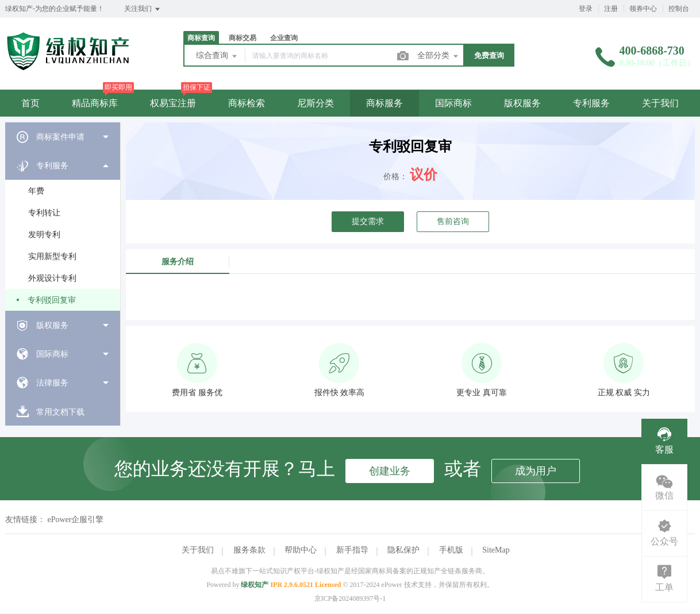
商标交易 (243, 38)
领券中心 (643, 9)
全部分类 (439, 56)
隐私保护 (403, 550)
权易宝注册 (173, 103)
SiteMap (496, 550)
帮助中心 (301, 550)
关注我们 (143, 9)
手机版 (451, 550)
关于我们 (660, 103)
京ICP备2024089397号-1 (350, 598)
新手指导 (352, 550)
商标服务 (384, 103)
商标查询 (201, 38)
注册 (611, 9)
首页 (30, 103)
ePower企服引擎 (76, 520)
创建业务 (390, 471)
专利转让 (44, 213)
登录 (586, 9)
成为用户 (536, 471)
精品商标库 (95, 103)
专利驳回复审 (52, 300)
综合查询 (217, 56)
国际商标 (453, 103)
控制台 (679, 9)
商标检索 (247, 103)
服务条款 (249, 550)
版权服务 (522, 103)
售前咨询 (453, 221)
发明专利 (44, 235)
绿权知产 (255, 585)
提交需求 (368, 221)
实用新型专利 (52, 256)
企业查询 (284, 38)
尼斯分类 (316, 103)
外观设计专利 (52, 278)
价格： (395, 177)
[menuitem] (63, 137)
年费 (36, 191)
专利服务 (591, 103)
